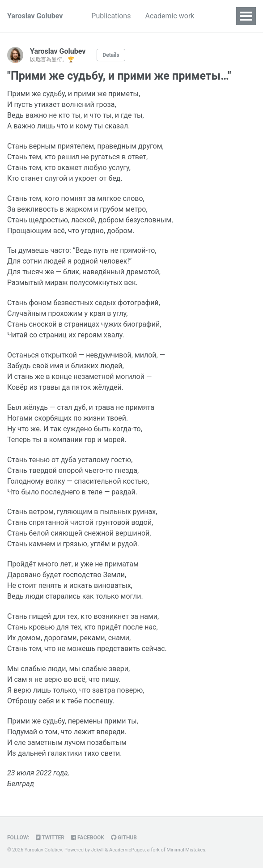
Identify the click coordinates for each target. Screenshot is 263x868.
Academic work (170, 16)
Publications (111, 16)
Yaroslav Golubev (35, 16)
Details (111, 55)
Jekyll (98, 850)
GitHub (124, 838)
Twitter (50, 838)
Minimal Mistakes (186, 850)
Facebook (88, 838)
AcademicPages (127, 850)
